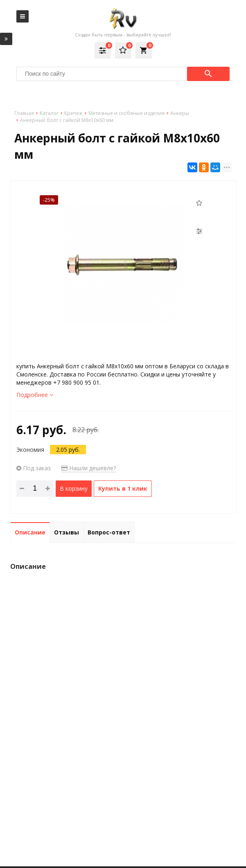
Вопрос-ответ (109, 532)
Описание (30, 532)
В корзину (74, 488)
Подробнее (35, 395)
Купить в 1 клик (123, 488)
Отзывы (67, 532)
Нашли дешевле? (89, 468)
